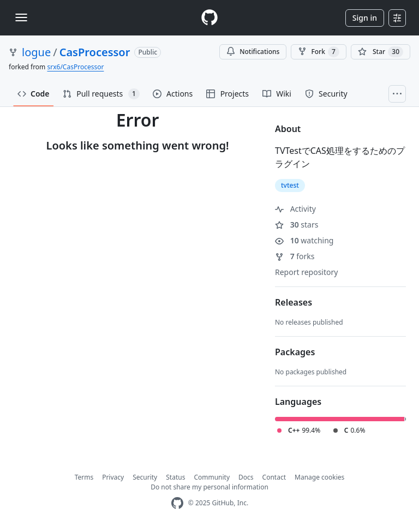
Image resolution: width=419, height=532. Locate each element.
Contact (274, 477)
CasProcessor (95, 52)
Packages (295, 352)
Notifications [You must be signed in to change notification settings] (253, 52)
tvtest (290, 185)
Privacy (113, 477)
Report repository (306, 272)
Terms (84, 477)
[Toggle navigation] (21, 17)
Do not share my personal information (209, 487)
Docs (246, 477)
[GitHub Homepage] (177, 503)
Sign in (365, 18)
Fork (318, 52)
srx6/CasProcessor (75, 67)
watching (304, 240)
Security (145, 477)
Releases (294, 302)
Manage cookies (319, 477)
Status (175, 477)
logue (36, 52)
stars (297, 225)
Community (212, 477)
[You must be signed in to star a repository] (381, 52)
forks (295, 256)
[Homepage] (209, 18)
